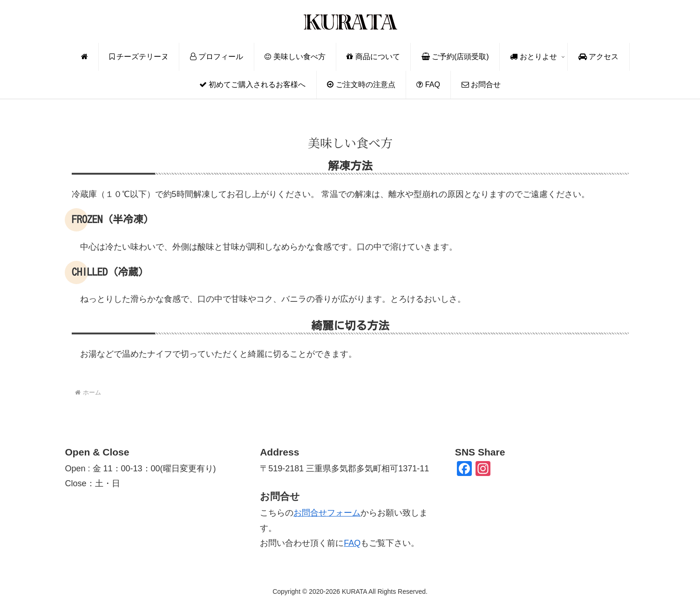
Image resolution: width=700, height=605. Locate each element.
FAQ (352, 543)
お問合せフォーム (327, 513)
